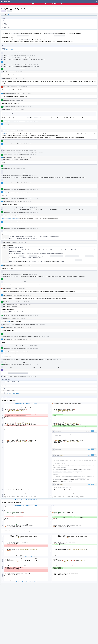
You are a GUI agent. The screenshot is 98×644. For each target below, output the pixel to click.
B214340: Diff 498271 (25, 141)
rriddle (5, 26)
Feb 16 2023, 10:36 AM (19, 72)
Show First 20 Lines (19, 403)
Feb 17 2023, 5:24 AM (27, 158)
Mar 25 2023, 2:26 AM (41, 325)
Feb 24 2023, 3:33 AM (22, 242)
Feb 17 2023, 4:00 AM (27, 144)
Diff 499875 (20, 201)
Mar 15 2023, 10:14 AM (33, 274)
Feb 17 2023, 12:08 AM (34, 121)
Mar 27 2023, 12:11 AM (27, 339)
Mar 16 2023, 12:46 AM (26, 289)
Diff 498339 (20, 158)
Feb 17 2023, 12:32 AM (27, 124)
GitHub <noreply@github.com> (10, 367)
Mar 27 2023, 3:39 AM (27, 351)
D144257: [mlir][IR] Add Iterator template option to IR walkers (30, 152)
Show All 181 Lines (27, 534)
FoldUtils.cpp (9, 392)
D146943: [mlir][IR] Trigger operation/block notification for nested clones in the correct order (34, 360)
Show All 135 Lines (26, 557)
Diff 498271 (20, 124)
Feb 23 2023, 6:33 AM (34, 189)
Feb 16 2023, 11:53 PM (20, 100)
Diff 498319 (20, 144)
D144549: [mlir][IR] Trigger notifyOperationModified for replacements (29, 171)
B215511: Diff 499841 (25, 199)
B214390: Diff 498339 (25, 166)
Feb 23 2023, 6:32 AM (27, 183)
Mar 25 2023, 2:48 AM (27, 328)
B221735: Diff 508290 (25, 334)
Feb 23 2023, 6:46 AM (27, 192)
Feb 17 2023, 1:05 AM (34, 141)
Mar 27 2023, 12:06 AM (45, 337)
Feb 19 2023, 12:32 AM (20, 168)
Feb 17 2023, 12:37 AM (20, 131)
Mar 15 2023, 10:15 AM (23, 282)
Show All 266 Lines (27, 403)
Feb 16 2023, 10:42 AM (20, 78)
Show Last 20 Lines (34, 499)
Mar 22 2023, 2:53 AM (27, 295)
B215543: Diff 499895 (25, 228)
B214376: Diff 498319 (25, 155)
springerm (8, 14)
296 (4, 238)
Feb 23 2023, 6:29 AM (56, 180)
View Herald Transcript (22, 55)
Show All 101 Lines (26, 499)
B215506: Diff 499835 (25, 189)
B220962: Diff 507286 (25, 315)
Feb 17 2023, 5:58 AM (34, 166)
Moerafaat (16, 59)
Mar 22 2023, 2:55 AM (26, 305)
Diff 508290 (20, 328)
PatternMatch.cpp (10, 389)
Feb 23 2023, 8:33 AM (27, 201)
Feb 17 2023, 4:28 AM (34, 155)
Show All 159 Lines (27, 505)
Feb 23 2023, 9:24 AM (34, 228)
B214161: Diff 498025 (25, 69)
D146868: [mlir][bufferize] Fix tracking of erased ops (26, 325)
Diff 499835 (20, 183)
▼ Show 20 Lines (34, 403)
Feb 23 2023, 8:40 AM (33, 215)
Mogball (5, 25)
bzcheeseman (26, 59)
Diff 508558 (20, 351)
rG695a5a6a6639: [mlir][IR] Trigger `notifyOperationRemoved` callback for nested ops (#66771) (43, 367)
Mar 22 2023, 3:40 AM (34, 315)
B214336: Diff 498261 (25, 121)
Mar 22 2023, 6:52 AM (21, 318)
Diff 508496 (20, 339)
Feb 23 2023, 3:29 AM (48, 171)
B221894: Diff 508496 (25, 348)
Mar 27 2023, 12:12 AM (33, 346)
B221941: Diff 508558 (25, 365)
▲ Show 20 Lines (18, 499)
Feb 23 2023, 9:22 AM (27, 222)
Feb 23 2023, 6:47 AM (34, 199)
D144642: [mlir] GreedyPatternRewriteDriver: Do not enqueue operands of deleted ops (38, 177)
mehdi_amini (6, 22)
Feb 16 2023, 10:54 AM (26, 87)
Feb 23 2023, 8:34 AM (34, 212)
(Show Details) (25, 150)
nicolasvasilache (7, 27)
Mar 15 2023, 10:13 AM (27, 266)
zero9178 (21, 59)
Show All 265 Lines (26, 582)
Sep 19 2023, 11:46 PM (68, 367)
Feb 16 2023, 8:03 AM (20, 53)
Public (10, 11)
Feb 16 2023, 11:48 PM (27, 93)
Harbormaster (6, 69)
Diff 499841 (20, 192)
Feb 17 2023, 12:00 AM (20, 110)
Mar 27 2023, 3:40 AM (58, 360)
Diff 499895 (20, 222)
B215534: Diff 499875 (25, 212)
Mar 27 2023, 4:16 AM (34, 365)
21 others (33, 59)
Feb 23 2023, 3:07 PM (23, 231)
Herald (5, 55)
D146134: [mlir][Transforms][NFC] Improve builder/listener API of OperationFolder (37, 276)
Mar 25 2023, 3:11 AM (34, 334)
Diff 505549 (20, 266)
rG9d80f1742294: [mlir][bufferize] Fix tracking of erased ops (27, 336)
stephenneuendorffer (18, 66)
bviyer (16, 376)
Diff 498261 (20, 93)
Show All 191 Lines (26, 528)
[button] (97, 1)
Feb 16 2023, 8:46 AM (34, 69)
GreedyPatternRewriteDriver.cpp (13, 394)
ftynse (5, 23)
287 (4, 236)
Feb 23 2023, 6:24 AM (33, 175)
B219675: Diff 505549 (25, 279)
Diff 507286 (20, 295)
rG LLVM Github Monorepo (7, 50)
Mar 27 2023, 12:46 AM (34, 348)
